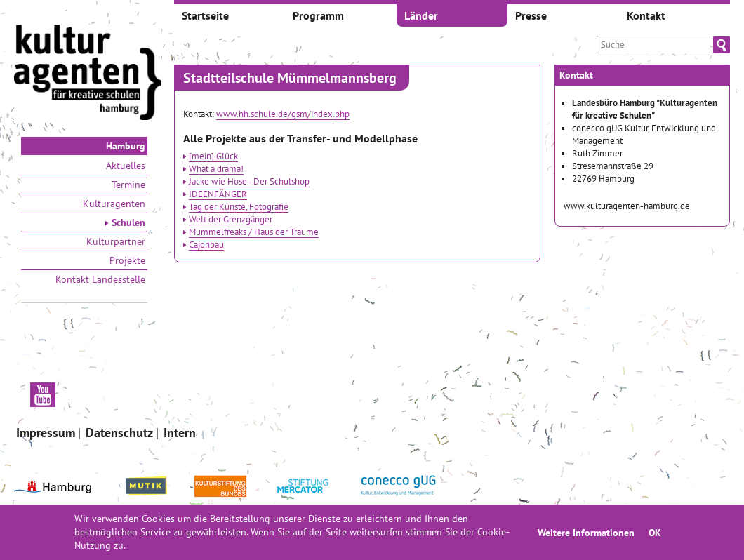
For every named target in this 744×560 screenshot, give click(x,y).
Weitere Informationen (586, 532)
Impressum (46, 433)
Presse (531, 15)
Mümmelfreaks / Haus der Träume (254, 232)
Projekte (127, 260)
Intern (180, 433)
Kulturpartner (116, 241)
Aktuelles (126, 166)
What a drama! (216, 168)
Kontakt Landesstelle (100, 279)
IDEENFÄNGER (218, 194)
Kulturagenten (114, 204)
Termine (128, 185)
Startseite (205, 15)
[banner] (88, 74)
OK (655, 532)
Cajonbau (206, 244)
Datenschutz (119, 433)
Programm (318, 15)
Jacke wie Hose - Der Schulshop (249, 181)
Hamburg (126, 146)
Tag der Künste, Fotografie (239, 206)
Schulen (125, 222)
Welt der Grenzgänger (231, 219)
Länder (421, 15)
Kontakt (646, 15)
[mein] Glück (213, 156)
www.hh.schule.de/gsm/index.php (283, 114)
